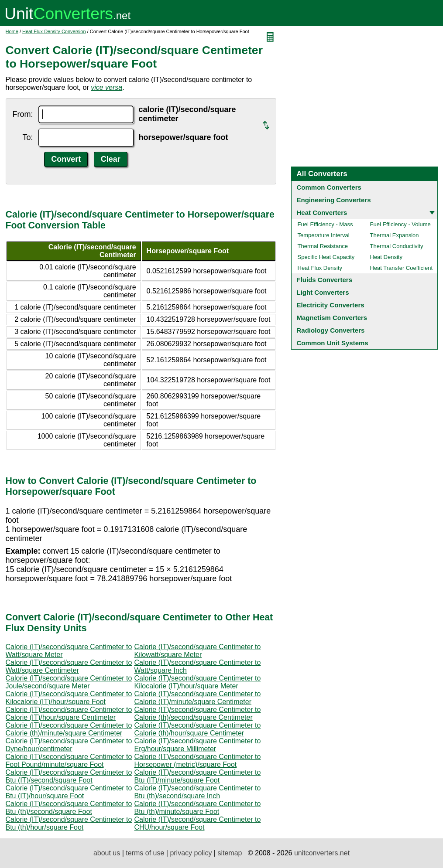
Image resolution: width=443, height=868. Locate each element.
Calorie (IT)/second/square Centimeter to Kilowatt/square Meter (198, 651)
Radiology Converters (331, 330)
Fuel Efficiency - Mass (325, 224)
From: (23, 114)
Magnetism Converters (332, 318)
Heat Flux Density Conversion (54, 31)
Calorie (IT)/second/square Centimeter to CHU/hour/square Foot (198, 823)
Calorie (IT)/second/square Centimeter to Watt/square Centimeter (69, 666)
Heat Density (386, 257)
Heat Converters (322, 213)
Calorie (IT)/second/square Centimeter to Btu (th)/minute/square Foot (198, 808)
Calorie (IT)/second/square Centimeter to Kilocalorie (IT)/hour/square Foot (69, 698)
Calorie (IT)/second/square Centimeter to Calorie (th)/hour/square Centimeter (198, 729)
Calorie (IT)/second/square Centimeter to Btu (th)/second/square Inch (198, 792)
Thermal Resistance (323, 246)
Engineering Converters (334, 200)
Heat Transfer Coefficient (402, 268)
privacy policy (191, 853)
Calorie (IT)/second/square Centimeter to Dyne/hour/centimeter (69, 745)
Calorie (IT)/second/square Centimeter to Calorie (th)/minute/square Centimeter (69, 729)
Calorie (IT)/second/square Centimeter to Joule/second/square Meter (69, 682)
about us (107, 853)
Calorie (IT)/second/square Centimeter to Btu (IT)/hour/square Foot (69, 792)
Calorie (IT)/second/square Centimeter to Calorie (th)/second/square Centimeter (198, 713)
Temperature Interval (324, 235)
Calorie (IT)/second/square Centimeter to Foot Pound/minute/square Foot (69, 761)
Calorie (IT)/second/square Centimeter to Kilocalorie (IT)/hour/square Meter (198, 682)
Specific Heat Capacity (326, 257)
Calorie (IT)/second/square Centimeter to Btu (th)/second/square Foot (69, 808)
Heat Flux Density (320, 268)
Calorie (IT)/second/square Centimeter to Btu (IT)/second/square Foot (69, 776)
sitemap (230, 853)
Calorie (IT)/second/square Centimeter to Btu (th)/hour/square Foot (69, 823)
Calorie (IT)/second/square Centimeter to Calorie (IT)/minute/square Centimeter (198, 698)
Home (12, 31)
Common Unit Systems (333, 343)
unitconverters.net (322, 853)
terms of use (145, 853)
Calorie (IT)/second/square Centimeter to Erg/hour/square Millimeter (198, 745)
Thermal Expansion (395, 235)
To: (27, 137)
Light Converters (323, 292)
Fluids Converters (325, 280)
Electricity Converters (331, 305)
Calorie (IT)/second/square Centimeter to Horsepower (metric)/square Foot (198, 761)
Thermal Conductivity (397, 246)
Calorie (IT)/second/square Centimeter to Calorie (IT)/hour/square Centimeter (69, 713)
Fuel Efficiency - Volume (400, 224)
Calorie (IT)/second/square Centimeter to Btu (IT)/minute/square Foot (198, 776)
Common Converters (329, 187)
